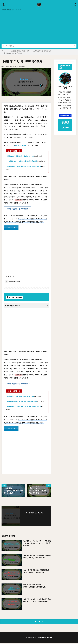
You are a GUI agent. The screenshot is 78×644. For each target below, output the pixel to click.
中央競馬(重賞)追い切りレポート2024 (14, 10)
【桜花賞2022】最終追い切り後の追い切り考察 (20, 156)
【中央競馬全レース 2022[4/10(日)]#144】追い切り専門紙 (24, 166)
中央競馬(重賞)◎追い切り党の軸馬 (20, 51)
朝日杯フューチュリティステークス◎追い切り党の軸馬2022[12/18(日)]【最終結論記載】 (37, 544)
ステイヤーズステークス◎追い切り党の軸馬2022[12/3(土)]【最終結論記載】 (37, 602)
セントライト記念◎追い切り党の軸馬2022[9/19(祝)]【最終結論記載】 (36, 572)
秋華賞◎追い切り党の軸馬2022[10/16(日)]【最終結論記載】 (36, 587)
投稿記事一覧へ (65, 115)
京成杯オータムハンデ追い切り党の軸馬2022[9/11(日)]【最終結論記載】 (37, 557)
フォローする (12, 228)
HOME (5, 51)
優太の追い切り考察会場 (45, 639)
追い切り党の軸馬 (13, 282)
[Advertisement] (39, 27)
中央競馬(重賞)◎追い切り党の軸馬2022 (43, 51)
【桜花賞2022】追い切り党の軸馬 (12, 53)
